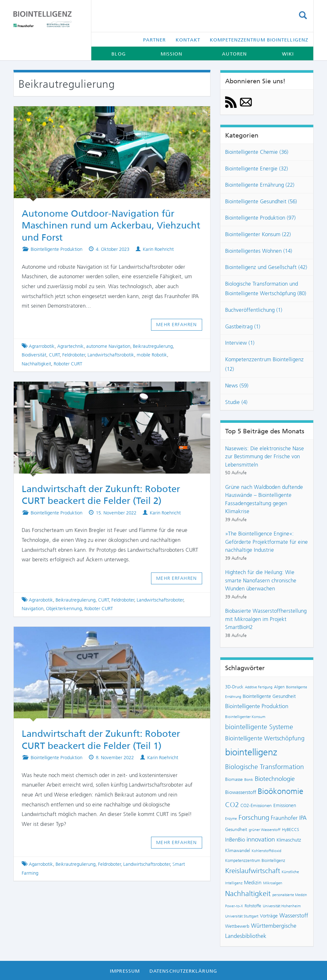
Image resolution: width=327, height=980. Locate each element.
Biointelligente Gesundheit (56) (261, 201)
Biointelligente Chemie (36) (257, 152)
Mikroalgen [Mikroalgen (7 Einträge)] (273, 883)
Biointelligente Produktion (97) (260, 218)
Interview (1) (240, 343)
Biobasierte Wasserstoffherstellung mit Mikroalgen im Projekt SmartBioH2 (266, 619)
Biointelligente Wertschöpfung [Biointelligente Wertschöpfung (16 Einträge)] (265, 738)
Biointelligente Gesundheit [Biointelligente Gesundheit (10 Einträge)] (269, 696)
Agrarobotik (41, 600)
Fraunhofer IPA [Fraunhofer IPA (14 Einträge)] (289, 818)
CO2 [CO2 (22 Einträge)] (232, 805)
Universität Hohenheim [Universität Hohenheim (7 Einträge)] (282, 906)
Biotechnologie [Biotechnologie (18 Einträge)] (275, 779)
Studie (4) (236, 402)
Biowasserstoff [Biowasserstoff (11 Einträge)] (241, 792)
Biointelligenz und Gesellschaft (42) (266, 267)
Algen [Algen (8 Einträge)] (279, 687)
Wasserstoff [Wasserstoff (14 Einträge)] (294, 916)
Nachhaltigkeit (36, 364)
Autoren (234, 54)
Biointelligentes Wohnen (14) (259, 251)
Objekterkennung (64, 609)
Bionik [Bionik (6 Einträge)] (249, 780)
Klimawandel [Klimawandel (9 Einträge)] (238, 851)
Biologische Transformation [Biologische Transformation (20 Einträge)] (265, 767)
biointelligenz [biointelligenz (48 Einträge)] (251, 752)
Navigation (33, 609)
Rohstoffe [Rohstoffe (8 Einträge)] (253, 906)
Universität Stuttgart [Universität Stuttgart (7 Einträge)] (242, 916)
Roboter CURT (68, 364)
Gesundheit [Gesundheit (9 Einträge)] (236, 830)
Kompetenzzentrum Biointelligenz (259, 40)
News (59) (237, 385)
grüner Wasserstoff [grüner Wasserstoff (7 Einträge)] (265, 830)
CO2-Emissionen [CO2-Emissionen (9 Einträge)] (256, 806)
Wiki (288, 54)
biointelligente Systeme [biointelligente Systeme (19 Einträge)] (259, 727)
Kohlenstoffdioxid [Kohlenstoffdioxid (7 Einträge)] (266, 851)
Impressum (125, 971)
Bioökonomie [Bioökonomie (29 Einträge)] (281, 791)
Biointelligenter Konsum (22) (258, 234)
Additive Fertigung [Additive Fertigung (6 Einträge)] (259, 687)
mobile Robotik (152, 355)
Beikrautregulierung (153, 346)
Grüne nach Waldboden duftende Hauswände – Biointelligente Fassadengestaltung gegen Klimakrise (264, 499)
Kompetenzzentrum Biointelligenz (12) (264, 364)
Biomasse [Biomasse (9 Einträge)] (234, 779)
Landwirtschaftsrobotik (111, 355)
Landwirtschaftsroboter (160, 600)
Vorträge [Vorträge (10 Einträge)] (269, 916)
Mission (172, 54)
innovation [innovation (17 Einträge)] (261, 839)
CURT (54, 355)
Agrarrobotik (42, 346)
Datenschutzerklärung (183, 971)
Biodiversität (34, 355)
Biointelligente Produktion (57, 249)
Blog (118, 54)
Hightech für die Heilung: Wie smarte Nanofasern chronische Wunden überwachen (261, 580)
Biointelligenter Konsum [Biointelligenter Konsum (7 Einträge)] (245, 717)
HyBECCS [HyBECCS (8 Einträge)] (291, 830)
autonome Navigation (108, 346)
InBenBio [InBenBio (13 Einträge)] (235, 840)
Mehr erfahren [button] (176, 325)
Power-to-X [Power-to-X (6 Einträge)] (234, 906)
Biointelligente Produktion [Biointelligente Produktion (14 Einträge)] (257, 706)
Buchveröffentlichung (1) (254, 310)
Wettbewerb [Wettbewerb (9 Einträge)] (237, 926)
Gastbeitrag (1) (243, 326)
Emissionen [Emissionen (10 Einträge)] (285, 805)
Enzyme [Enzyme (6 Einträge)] (231, 819)
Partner (155, 40)
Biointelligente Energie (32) (257, 168)
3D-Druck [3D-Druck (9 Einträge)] (234, 687)
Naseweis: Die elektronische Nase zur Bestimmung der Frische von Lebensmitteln (265, 456)
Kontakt (188, 40)
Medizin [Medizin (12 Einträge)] (253, 883)
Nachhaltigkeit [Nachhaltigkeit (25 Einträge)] (248, 894)
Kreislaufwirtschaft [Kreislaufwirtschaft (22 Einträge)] (253, 871)
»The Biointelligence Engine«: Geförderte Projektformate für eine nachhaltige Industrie (266, 542)
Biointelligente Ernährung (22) (260, 185)
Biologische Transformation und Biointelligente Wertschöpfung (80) (266, 289)
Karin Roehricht (158, 249)
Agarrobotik (41, 864)
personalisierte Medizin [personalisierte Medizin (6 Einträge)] (290, 895)
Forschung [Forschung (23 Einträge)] (254, 817)
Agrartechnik (70, 346)
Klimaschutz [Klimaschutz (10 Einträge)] (289, 840)
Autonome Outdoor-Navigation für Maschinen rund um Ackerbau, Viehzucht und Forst (111, 225)
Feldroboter (74, 355)
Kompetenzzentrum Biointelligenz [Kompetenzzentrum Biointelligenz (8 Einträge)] (255, 860)
